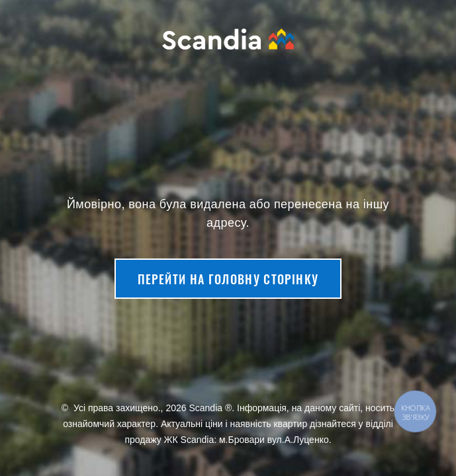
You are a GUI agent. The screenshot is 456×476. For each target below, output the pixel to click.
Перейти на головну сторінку (228, 279)
